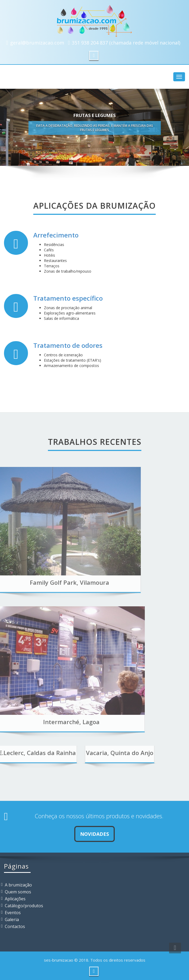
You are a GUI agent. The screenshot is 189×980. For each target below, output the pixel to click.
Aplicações (15, 899)
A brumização (18, 885)
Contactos (15, 926)
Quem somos (18, 892)
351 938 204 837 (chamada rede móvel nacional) (126, 43)
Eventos (13, 913)
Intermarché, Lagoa (53, 722)
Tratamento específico (68, 298)
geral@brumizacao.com (37, 43)
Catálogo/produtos (24, 906)
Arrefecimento (56, 235)
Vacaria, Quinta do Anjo (101, 753)
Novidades (94, 834)
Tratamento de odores (68, 345)
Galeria (12, 919)
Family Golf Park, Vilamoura (51, 582)
